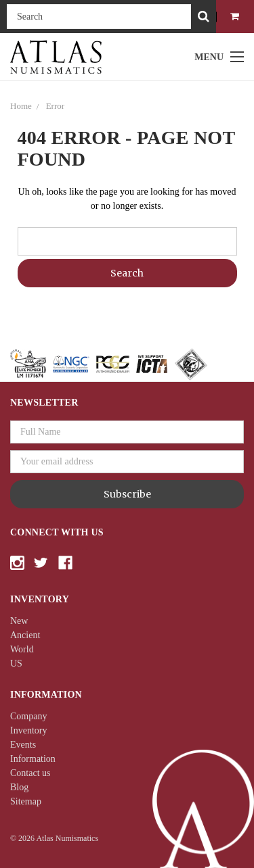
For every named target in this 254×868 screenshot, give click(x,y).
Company (28, 716)
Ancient (25, 635)
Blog (19, 787)
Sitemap (26, 801)
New (19, 621)
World (22, 649)
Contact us (30, 773)
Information (33, 759)
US (16, 664)
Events (23, 745)
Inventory (28, 730)
